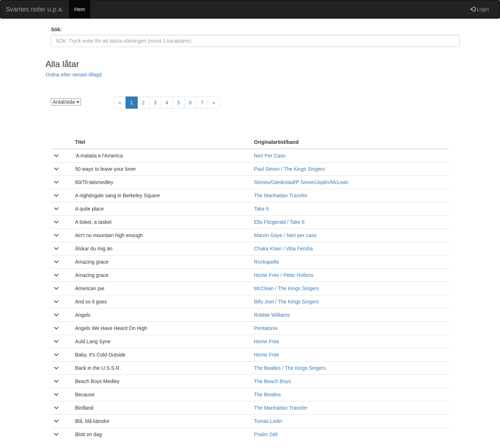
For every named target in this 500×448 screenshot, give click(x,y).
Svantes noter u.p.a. (35, 9)
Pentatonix (266, 328)
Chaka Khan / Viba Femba (283, 249)
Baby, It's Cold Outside (100, 355)
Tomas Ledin (268, 421)
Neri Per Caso (270, 156)
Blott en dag (88, 434)
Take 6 (261, 209)
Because (85, 395)
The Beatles (267, 395)
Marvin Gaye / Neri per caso (285, 235)
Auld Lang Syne (93, 341)
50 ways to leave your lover (105, 169)
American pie (90, 288)
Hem (80, 9)
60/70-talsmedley (94, 182)
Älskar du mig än (94, 249)
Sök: (56, 29)
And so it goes (91, 302)
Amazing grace (92, 262)
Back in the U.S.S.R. (98, 368)
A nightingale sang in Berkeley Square (117, 195)
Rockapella (266, 262)
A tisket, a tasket (93, 222)
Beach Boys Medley (97, 381)
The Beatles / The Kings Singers (290, 368)
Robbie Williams (272, 315)
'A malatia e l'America (99, 156)
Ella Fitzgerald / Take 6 (279, 222)
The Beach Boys (272, 381)
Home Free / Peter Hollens (284, 275)
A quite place (89, 209)
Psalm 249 (266, 434)
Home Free (266, 341)
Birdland (84, 408)
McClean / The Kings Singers (286, 288)
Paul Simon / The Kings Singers (289, 169)
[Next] (214, 103)
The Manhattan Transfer (281, 195)
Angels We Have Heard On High (111, 328)
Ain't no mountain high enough (109, 235)
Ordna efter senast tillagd (74, 75)
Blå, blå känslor (92, 421)
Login (480, 9)
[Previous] (120, 103)
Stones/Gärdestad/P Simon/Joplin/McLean (301, 182)
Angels (83, 315)
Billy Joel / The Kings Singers (286, 302)
